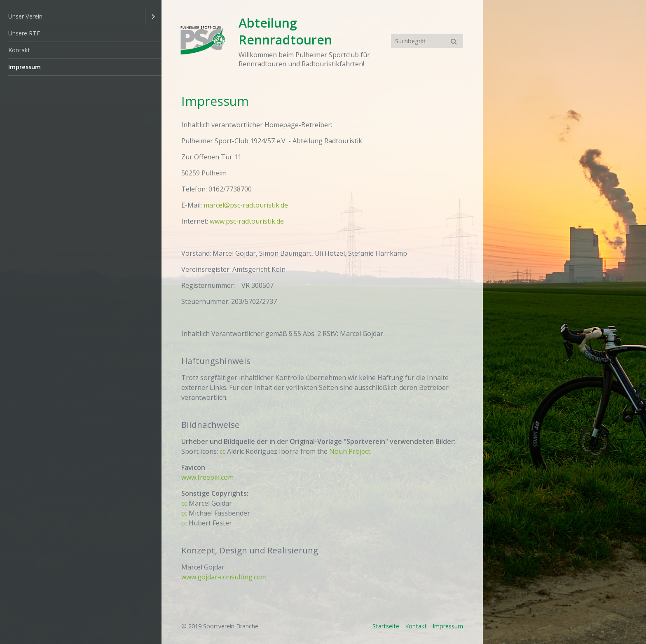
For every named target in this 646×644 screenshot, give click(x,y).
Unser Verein (25, 16)
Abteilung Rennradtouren (285, 31)
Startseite (386, 626)
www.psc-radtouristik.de (247, 221)
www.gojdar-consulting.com (224, 577)
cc (222, 451)
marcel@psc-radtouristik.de (246, 205)
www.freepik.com (207, 477)
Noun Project (350, 451)
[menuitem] (81, 17)
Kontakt (19, 50)
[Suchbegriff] (427, 41)
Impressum (25, 67)
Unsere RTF (24, 33)
